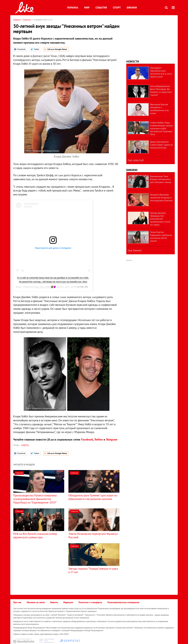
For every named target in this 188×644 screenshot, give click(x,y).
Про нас (17, 602)
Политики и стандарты (90, 602)
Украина (73, 8)
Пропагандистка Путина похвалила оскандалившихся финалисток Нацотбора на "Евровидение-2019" (35, 499)
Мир (87, 8)
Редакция (68, 602)
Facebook (87, 439)
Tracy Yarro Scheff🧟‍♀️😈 (45, 287)
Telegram (112, 439)
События (101, 8)
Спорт (117, 8)
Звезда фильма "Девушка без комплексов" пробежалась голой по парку (160, 219)
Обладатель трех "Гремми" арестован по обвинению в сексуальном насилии (93, 497)
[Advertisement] (38, 564)
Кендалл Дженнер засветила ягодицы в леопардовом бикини (161, 197)
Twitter (99, 439)
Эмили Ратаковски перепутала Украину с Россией (93, 536)
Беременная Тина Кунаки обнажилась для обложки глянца (161, 179)
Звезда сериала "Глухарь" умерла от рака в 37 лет (93, 570)
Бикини (132, 8)
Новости (133, 61)
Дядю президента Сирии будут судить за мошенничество (161, 145)
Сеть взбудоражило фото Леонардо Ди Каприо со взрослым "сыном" (161, 90)
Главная (17, 20)
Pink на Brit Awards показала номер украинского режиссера (35, 536)
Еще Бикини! (135, 250)
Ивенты (54, 602)
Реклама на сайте (36, 602)
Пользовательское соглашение (123, 602)
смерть (25, 445)
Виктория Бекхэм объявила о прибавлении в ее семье (159, 109)
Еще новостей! (136, 160)
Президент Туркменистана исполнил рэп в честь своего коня (161, 72)
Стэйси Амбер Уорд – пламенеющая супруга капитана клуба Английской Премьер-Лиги (162, 128)
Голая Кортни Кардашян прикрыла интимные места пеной (161, 236)
